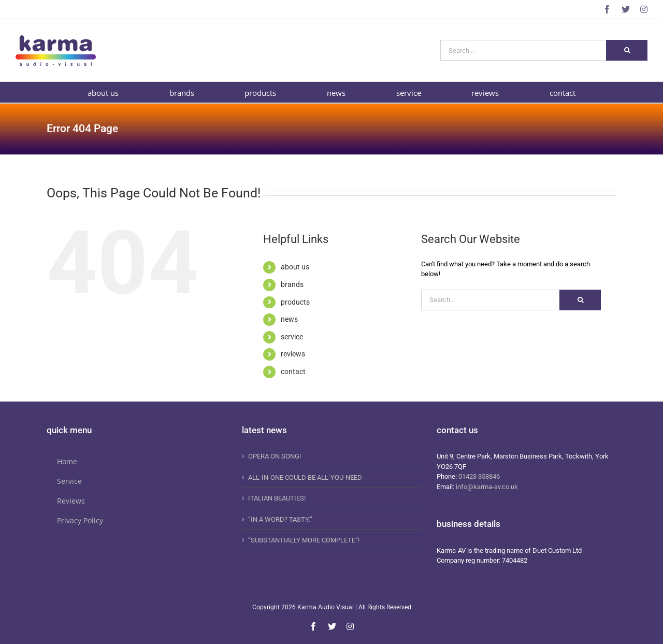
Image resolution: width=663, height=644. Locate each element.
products (295, 302)
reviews (293, 354)
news (289, 319)
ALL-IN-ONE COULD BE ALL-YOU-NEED (305, 477)
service (292, 337)
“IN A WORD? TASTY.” (280, 519)
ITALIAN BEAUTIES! (277, 498)
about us (295, 267)
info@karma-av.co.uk (487, 487)
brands (292, 284)
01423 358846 (479, 476)
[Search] (627, 50)
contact (293, 371)
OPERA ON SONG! (275, 456)
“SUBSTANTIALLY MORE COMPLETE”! (304, 540)
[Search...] (523, 50)
